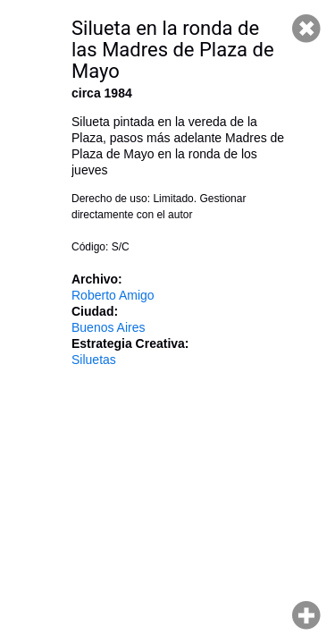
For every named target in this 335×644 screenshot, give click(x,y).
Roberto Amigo (113, 295)
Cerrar (306, 29)
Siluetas (94, 360)
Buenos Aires (109, 327)
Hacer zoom (306, 615)
